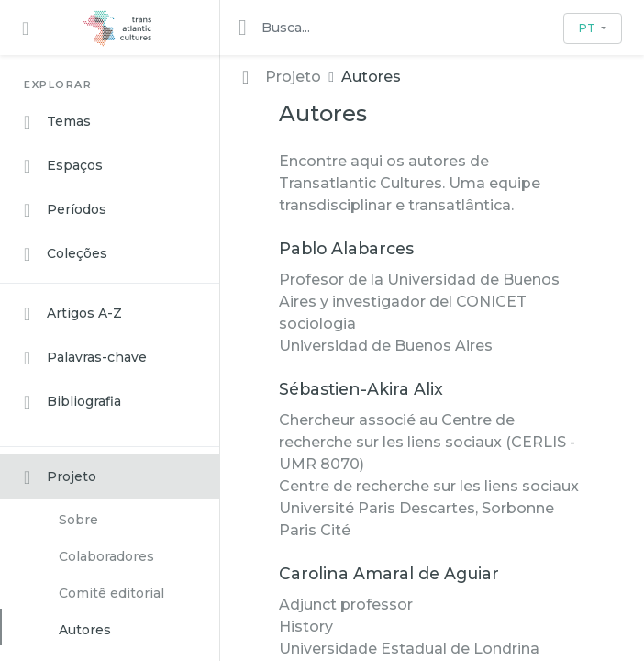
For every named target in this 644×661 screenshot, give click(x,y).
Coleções (66, 254)
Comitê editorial (111, 593)
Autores (85, 630)
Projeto (60, 477)
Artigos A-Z (73, 314)
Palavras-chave (85, 358)
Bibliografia (72, 402)
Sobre (78, 520)
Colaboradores (106, 556)
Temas (57, 122)
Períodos (65, 210)
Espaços (63, 166)
